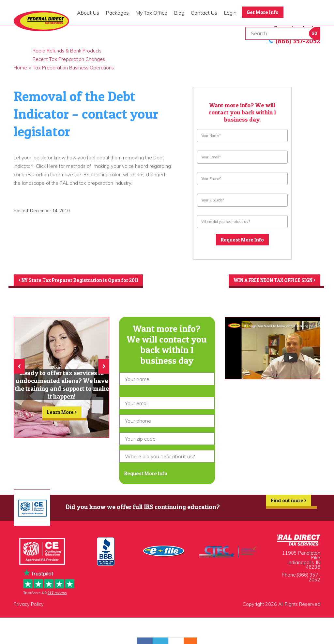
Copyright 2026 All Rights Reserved (281, 607)
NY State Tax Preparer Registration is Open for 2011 (82, 281)
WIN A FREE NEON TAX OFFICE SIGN (271, 281)
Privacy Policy (29, 607)
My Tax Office (151, 13)
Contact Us (204, 13)
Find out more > (287, 505)
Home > (23, 68)
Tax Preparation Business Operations (73, 68)
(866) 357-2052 (309, 580)
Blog (179, 13)
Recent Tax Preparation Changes (69, 59)
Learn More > (62, 416)
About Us (88, 13)
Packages (117, 13)
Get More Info (264, 12)
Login (230, 13)
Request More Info (242, 240)
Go (314, 33)
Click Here (47, 166)
